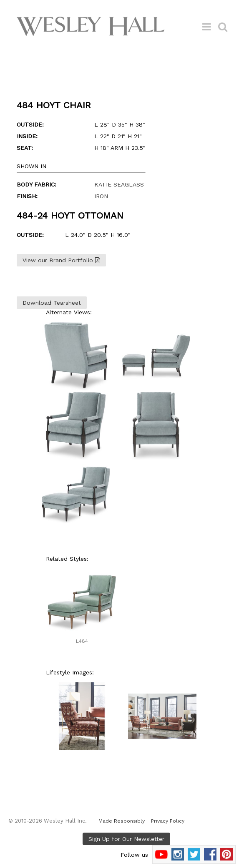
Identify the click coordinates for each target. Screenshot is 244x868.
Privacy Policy (168, 821)
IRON (101, 196)
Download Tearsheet (52, 303)
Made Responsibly (122, 821)
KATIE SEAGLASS (119, 184)
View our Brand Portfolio (61, 260)
